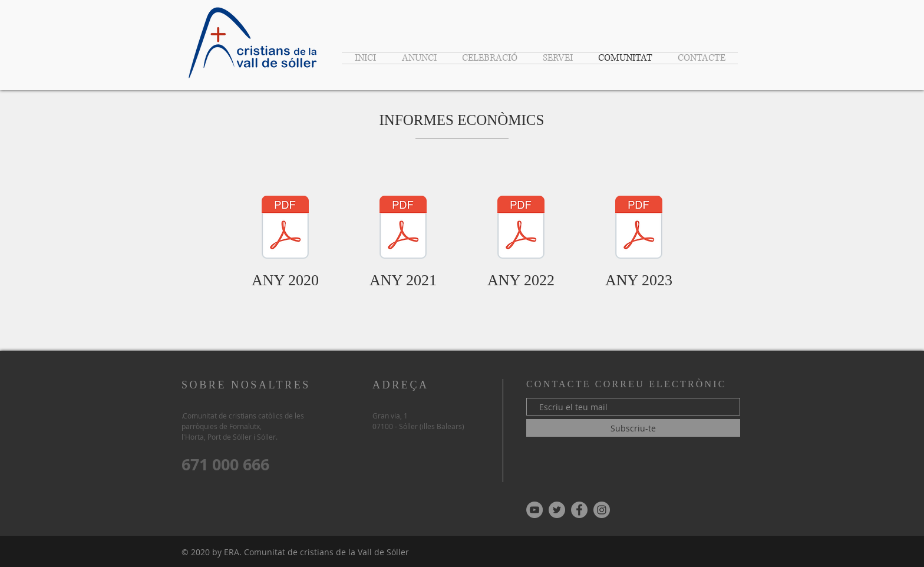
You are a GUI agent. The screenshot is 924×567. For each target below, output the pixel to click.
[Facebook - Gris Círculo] (579, 510)
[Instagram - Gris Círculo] (602, 510)
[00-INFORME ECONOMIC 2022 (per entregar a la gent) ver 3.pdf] (521, 229)
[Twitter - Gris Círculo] (557, 510)
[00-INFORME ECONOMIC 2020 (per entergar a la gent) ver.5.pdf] (285, 229)
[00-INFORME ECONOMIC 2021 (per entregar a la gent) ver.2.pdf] (403, 229)
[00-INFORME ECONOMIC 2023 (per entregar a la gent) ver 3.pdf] (639, 229)
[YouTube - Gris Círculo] (534, 510)
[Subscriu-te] (633, 428)
